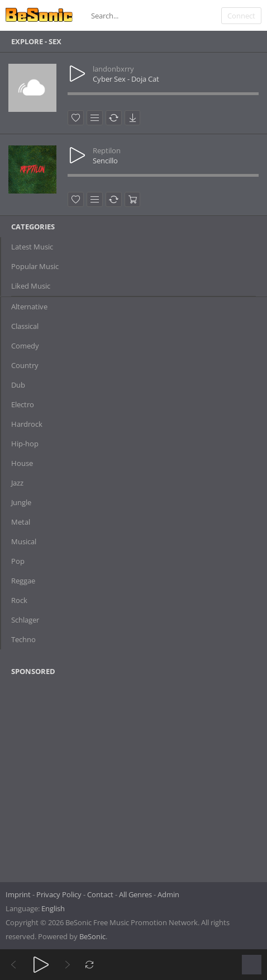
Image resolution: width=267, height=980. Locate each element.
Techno (23, 639)
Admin (168, 894)
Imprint (18, 894)
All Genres (135, 894)
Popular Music (35, 266)
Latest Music (32, 247)
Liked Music (31, 286)
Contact (100, 894)
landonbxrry (113, 69)
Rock (19, 600)
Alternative (29, 307)
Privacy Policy (59, 894)
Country (25, 365)
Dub (18, 385)
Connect (241, 16)
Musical (24, 541)
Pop (18, 561)
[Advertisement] (65, 775)
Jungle (21, 502)
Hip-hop (25, 444)
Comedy (25, 346)
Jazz (17, 483)
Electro (23, 404)
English (53, 908)
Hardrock (27, 424)
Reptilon (107, 150)
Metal (21, 522)
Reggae (23, 581)
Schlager (25, 620)
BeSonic (92, 936)
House (22, 463)
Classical (25, 326)
